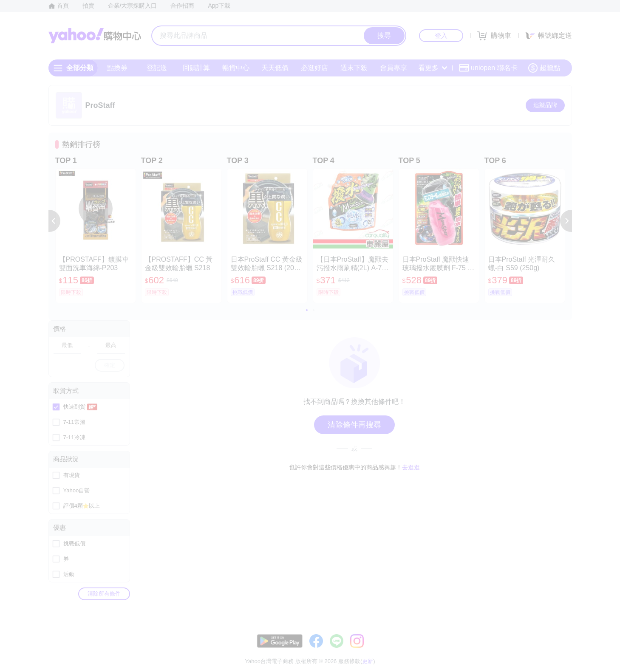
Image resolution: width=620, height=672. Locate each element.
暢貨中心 (235, 68)
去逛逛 (411, 467)
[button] (54, 221)
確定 (110, 365)
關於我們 (438, 651)
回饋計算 (196, 68)
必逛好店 (314, 68)
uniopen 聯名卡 (488, 68)
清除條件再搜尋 (354, 425)
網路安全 (502, 651)
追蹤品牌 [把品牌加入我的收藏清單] (545, 105)
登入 (441, 35)
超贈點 (544, 68)
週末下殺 (354, 68)
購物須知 (470, 651)
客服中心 (406, 651)
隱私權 (531, 651)
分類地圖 (561, 651)
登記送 (157, 68)
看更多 (433, 68)
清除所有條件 (104, 594)
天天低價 (275, 68)
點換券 (117, 68)
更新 (564, 640)
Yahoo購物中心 (95, 36)
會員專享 (393, 68)
